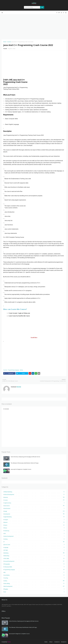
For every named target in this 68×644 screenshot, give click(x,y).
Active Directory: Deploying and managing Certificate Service (25, 457)
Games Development (34, 536)
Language (34, 547)
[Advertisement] (34, 26)
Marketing (34, 553)
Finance (34, 525)
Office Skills (34, 558)
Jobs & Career (34, 545)
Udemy (21, 370)
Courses (9, 42)
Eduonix (34, 522)
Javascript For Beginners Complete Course (21, 469)
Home (5, 42)
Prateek (5, 49)
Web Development (34, 586)
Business (34, 497)
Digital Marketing (34, 517)
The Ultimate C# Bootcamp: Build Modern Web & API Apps (25, 463)
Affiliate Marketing (34, 492)
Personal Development (34, 561)
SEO (34, 572)
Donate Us (64, 642)
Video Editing (34, 583)
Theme (9, 642)
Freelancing (34, 531)
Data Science (34, 506)
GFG (34, 533)
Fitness (34, 528)
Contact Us (57, 642)
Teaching (34, 578)
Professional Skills (34, 567)
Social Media (34, 575)
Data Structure (34, 508)
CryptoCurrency (34, 503)
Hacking (34, 539)
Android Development (34, 494)
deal (34, 592)
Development (34, 514)
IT (34, 542)
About (51, 642)
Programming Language (13, 370)
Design (34, 511)
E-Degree (34, 520)
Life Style (34, 550)
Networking (34, 556)
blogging (34, 589)
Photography (34, 564)
